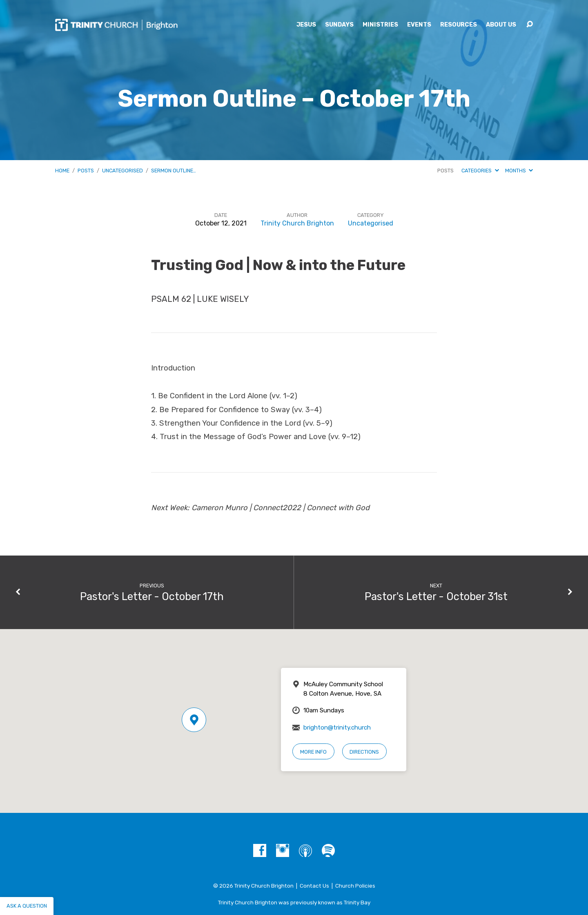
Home (62, 171)
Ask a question (27, 906)
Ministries (380, 25)
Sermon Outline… (174, 171)
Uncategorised (122, 171)
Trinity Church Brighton (297, 223)
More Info (313, 752)
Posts (86, 171)
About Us (501, 25)
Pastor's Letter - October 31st (436, 596)
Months (519, 171)
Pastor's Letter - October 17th (152, 596)
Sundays (339, 25)
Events (419, 25)
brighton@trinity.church (337, 728)
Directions (364, 752)
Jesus (306, 25)
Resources (459, 25)
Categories (480, 171)
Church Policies (355, 886)
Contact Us (314, 886)
